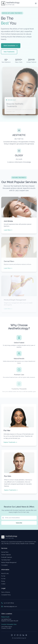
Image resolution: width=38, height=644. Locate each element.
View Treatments (9, 52)
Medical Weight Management (9, 562)
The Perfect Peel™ (6, 560)
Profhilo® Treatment (7, 557)
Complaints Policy (6, 595)
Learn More (8, 230)
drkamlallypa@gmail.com (10, 607)
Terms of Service (6, 592)
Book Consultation (10, 46)
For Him (3, 579)
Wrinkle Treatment (6, 555)
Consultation (5, 565)
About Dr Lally (5, 573)
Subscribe (19, 523)
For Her (3, 576)
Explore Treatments (10, 442)
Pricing (3, 581)
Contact (3, 584)
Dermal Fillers (5, 552)
